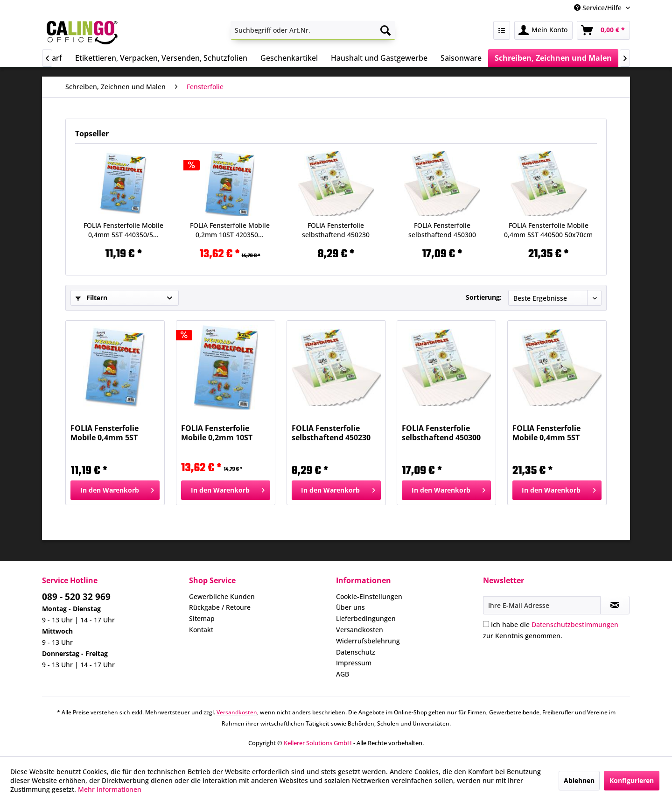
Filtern (91, 298)
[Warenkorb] (603, 30)
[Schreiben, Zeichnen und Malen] (553, 58)
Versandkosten (360, 630)
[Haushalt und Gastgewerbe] (379, 58)
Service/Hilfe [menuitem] (599, 8)
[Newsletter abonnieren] (615, 605)
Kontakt (201, 630)
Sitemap (202, 618)
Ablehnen (579, 780)
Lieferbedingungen (366, 618)
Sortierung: (484, 297)
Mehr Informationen (110, 789)
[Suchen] (385, 30)
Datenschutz (356, 652)
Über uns (350, 607)
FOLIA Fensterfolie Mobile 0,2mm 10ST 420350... (230, 230)
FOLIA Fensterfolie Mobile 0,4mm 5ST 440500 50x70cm (548, 230)
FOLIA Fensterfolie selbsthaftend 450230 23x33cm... (336, 230)
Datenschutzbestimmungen (575, 624)
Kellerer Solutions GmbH (318, 743)
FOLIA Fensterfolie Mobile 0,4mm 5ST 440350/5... (123, 230)
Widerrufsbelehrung (368, 641)
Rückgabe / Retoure (220, 607)
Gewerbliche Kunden (222, 596)
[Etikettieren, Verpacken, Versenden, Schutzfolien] (161, 58)
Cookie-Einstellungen (369, 596)
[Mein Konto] (543, 30)
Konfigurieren (632, 780)
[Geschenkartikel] (289, 58)
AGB (343, 674)
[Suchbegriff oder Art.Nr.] (313, 30)
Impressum (354, 663)
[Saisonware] (461, 58)
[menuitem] (313, 30)
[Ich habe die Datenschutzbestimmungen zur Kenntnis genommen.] (486, 624)
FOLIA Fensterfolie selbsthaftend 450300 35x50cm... (442, 230)
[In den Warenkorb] (115, 490)
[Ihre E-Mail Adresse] (542, 605)
